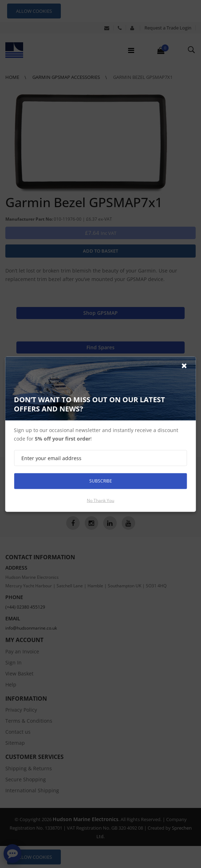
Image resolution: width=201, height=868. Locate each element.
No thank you (100, 500)
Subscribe (101, 481)
